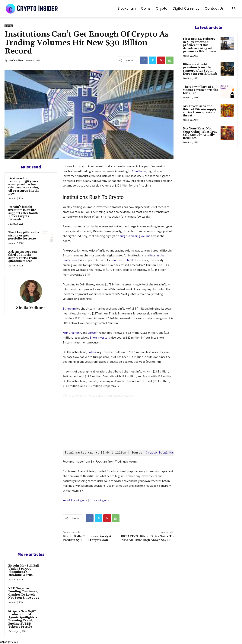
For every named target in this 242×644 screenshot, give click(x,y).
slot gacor (81, 500)
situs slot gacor (99, 500)
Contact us (214, 8)
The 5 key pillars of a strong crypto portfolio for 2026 (24, 236)
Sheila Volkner (16, 60)
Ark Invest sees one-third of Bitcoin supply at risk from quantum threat (23, 257)
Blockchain (127, 8)
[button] (234, 9)
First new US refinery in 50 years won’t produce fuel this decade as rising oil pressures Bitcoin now (24, 186)
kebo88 (67, 500)
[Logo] (32, 8)
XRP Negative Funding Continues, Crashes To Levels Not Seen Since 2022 (24, 593)
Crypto (162, 8)
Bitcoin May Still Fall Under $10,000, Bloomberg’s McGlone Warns (24, 570)
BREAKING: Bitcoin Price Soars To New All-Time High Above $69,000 (147, 538)
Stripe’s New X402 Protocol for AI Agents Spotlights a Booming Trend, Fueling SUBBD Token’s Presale (23, 619)
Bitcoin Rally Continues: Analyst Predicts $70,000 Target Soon (87, 538)
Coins (146, 8)
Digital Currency (186, 8)
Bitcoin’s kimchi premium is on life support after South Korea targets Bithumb (23, 213)
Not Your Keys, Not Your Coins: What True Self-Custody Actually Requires (200, 133)
